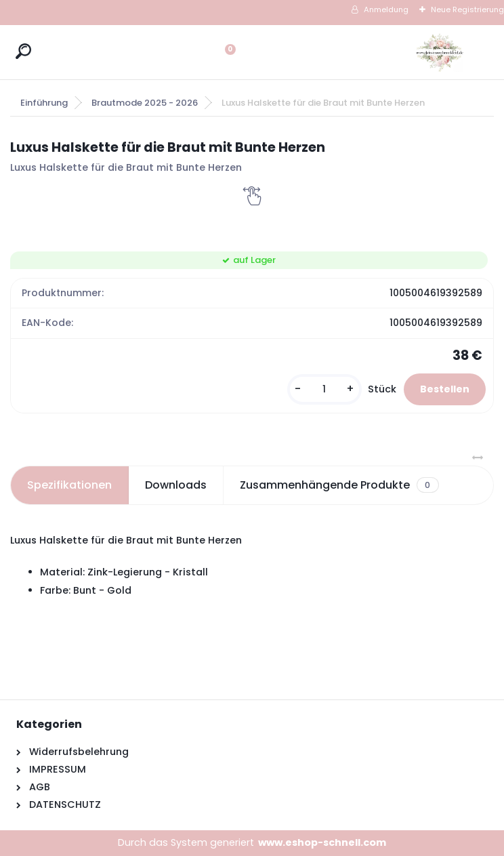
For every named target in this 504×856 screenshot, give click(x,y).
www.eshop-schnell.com (322, 842)
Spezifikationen (69, 485)
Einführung (44, 103)
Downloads (176, 485)
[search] (23, 51)
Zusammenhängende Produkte (339, 485)
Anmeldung (386, 9)
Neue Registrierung (467, 9)
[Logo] (440, 52)
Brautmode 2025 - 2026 (145, 103)
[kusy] (324, 389)
